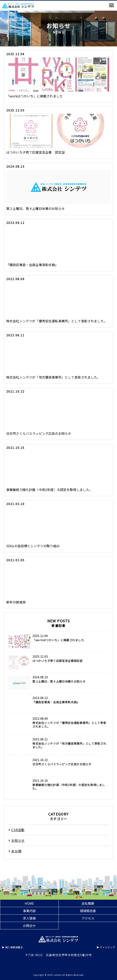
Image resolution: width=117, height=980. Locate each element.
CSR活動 (18, 830)
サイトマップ (107, 947)
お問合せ (29, 926)
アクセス (88, 918)
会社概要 (88, 903)
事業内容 (29, 911)
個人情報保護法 (14, 947)
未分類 (16, 851)
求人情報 (29, 918)
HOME (29, 903)
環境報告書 (88, 911)
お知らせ (18, 840)
